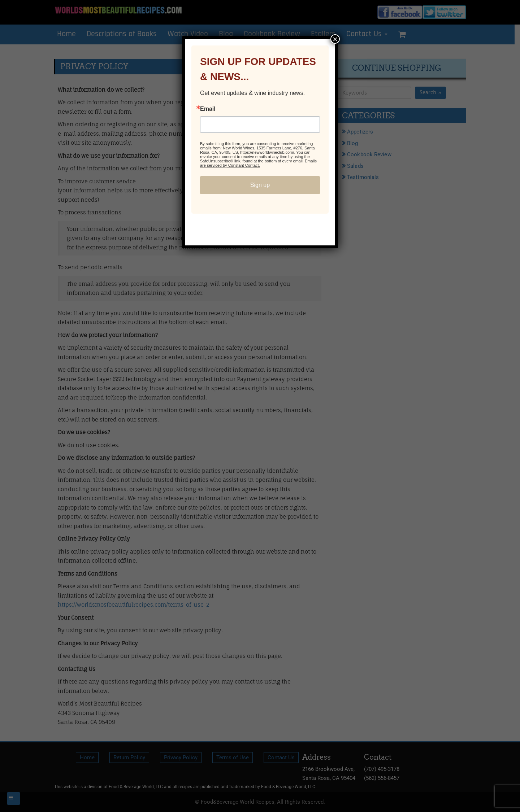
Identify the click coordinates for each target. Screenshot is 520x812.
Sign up (260, 185)
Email (208, 109)
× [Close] (335, 39)
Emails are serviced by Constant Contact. (258, 163)
